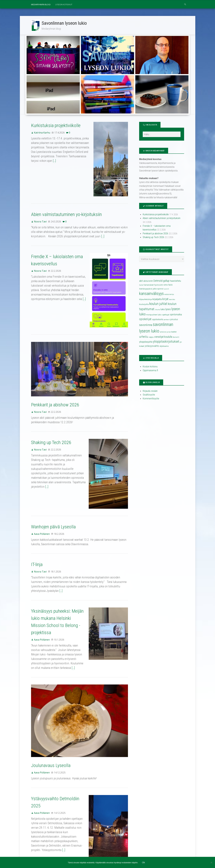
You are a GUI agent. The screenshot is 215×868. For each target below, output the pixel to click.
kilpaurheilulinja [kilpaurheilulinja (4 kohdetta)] (145, 300)
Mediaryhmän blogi (41, 4)
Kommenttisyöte (151, 399)
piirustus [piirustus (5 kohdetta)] (174, 320)
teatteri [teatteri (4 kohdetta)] (174, 332)
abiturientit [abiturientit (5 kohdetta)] (148, 281)
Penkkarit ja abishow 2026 (55, 388)
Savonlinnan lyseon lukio (64, 23)
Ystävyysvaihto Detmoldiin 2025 (60, 757)
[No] (211, 862)
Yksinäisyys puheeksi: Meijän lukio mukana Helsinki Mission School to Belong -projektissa (59, 588)
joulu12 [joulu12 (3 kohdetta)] (167, 289)
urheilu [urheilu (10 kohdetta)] (144, 337)
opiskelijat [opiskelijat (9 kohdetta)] (145, 320)
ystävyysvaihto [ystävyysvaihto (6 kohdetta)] (152, 346)
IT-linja (37, 534)
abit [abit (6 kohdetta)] (141, 281)
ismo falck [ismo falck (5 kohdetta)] (168, 285)
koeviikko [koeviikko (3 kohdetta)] (172, 300)
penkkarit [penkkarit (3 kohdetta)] (167, 320)
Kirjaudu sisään (150, 391)
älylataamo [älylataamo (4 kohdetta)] (164, 346)
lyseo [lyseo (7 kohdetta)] (168, 310)
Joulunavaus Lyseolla (51, 724)
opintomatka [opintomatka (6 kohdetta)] (176, 315)
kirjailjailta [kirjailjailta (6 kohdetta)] (157, 299)
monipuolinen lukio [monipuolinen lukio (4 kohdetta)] (154, 315)
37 (43, 827)
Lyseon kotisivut (64, 4)
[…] (54, 161)
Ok (143, 862)
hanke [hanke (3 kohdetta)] (141, 285)
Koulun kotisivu (150, 367)
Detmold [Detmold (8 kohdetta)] (158, 281)
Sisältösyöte (149, 395)
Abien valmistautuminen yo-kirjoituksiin (66, 209)
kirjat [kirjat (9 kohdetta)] (165, 299)
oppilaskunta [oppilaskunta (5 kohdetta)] (158, 320)
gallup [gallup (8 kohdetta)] (166, 281)
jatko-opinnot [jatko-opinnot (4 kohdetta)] (158, 289)
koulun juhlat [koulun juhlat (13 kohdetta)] (158, 304)
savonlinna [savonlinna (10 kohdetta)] (146, 325)
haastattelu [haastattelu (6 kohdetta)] (175, 281)
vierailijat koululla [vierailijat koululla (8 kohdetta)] (163, 337)
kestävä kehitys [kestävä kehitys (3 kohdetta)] (169, 295)
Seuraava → (53, 827)
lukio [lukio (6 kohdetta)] (163, 310)
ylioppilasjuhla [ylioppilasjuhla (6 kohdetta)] (146, 342)
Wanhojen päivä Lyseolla (53, 497)
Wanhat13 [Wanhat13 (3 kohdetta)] (176, 338)
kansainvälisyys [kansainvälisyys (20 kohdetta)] (151, 294)
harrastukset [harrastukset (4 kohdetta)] (149, 285)
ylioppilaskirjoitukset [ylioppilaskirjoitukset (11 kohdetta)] (166, 342)
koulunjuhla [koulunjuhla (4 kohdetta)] (144, 305)
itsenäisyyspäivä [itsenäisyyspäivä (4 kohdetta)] (146, 289)
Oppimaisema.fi (150, 371)
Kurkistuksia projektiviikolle (56, 126)
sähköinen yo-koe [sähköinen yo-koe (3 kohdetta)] (165, 332)
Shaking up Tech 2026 (51, 425)
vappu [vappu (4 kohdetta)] (151, 337)
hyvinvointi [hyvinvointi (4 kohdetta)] (159, 285)
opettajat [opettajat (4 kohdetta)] (166, 315)
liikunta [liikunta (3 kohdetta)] (157, 310)
